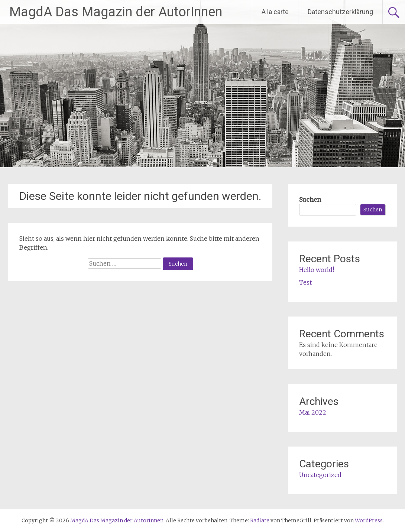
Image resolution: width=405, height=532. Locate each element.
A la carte (275, 12)
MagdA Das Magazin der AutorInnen (116, 12)
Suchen (310, 199)
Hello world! (317, 270)
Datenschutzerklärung (340, 12)
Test (305, 282)
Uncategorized (320, 475)
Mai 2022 (313, 412)
